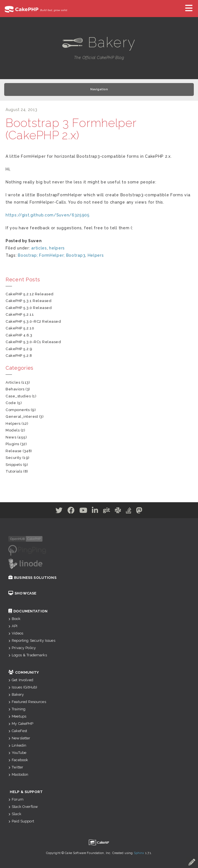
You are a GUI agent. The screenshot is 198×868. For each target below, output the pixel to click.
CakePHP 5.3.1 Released (28, 301)
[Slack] (118, 511)
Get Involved (21, 680)
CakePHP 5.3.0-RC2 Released (33, 321)
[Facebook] (71, 511)
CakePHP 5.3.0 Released (29, 308)
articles (39, 248)
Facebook (18, 760)
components (18, 410)
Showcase (22, 593)
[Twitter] (59, 511)
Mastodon (18, 774)
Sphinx (139, 853)
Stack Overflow (23, 807)
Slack (15, 814)
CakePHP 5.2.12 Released (30, 294)
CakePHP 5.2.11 (20, 314)
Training (17, 709)
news (11, 437)
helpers (57, 248)
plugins (12, 444)
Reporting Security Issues (32, 641)
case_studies (18, 396)
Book (14, 619)
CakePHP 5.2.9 (19, 349)
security (13, 458)
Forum (16, 799)
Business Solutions (32, 578)
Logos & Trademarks (28, 655)
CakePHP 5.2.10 (20, 328)
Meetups (17, 716)
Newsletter (19, 738)
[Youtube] (83, 511)
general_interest (22, 417)
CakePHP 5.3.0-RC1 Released (33, 342)
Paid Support (21, 821)
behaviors (15, 389)
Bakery (16, 694)
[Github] (107, 511)
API (13, 626)
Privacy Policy (22, 648)
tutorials (14, 471)
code (11, 403)
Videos (16, 633)
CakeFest (18, 731)
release (14, 451)
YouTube (17, 753)
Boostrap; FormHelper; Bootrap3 (52, 255)
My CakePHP (21, 724)
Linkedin (17, 745)
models (13, 430)
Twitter (16, 767)
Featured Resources (27, 702)
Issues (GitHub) (23, 687)
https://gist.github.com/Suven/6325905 (48, 215)
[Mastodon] (139, 511)
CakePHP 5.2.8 (19, 356)
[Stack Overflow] (129, 511)
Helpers (96, 255)
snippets (14, 465)
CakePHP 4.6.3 (19, 335)
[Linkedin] (95, 511)
